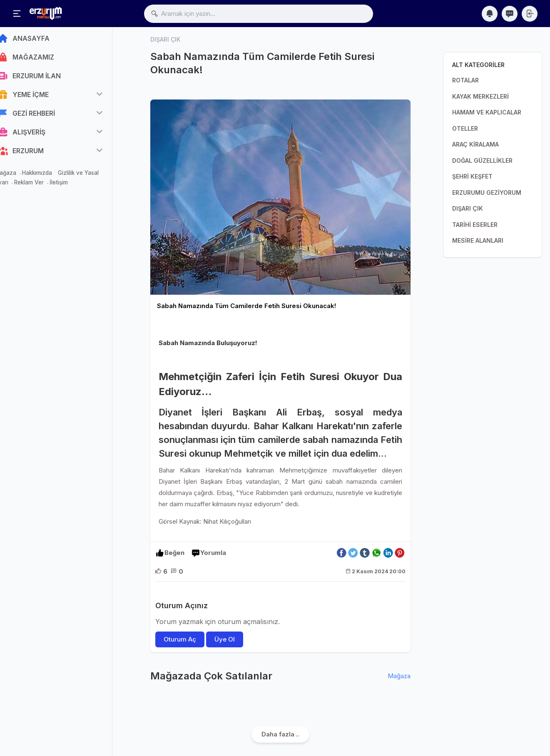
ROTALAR (465, 80)
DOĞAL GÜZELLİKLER (482, 160)
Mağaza (18, 176)
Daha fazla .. (280, 734)
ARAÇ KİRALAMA (475, 144)
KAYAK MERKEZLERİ (480, 96)
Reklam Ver (41, 185)
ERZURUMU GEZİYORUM (487, 193)
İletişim (71, 185)
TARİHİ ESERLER (475, 225)
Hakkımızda (50, 176)
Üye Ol (225, 639)
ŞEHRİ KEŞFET (472, 176)
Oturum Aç (180, 639)
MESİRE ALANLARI (478, 240)
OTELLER (465, 128)
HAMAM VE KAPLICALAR (487, 112)
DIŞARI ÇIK (468, 208)
